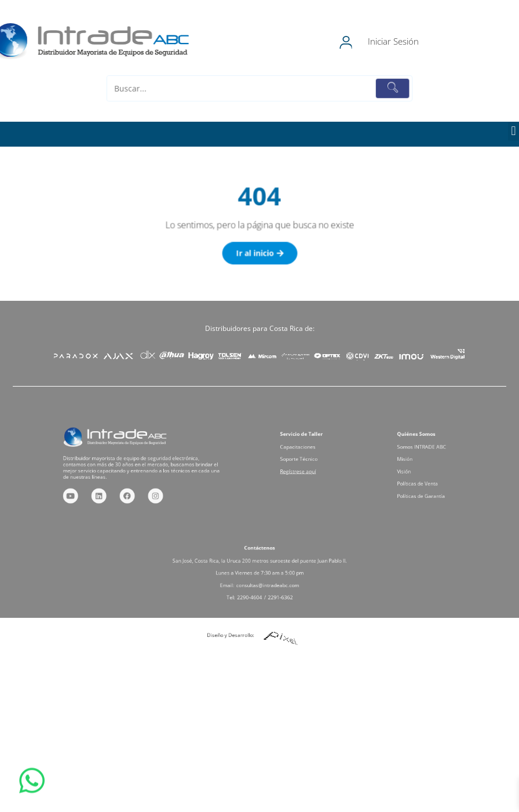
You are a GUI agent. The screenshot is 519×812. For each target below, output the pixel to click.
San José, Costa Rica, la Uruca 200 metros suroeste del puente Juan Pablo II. (259, 563)
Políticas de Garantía (424, 489)
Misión (412, 460)
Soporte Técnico (303, 460)
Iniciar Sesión (412, 41)
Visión (411, 470)
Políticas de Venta (422, 479)
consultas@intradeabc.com (266, 582)
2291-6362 (275, 591)
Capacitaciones (303, 451)
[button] (513, 131)
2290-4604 (252, 591)
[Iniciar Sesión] (364, 42)
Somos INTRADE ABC (425, 451)
